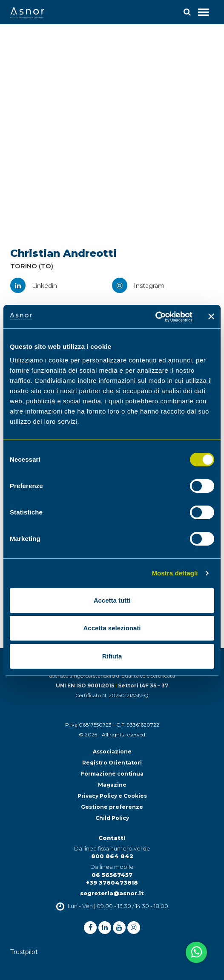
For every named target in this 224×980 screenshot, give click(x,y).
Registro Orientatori (112, 763)
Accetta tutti (112, 600)
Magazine (112, 785)
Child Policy (112, 818)
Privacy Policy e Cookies (112, 796)
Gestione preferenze (112, 807)
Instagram (138, 286)
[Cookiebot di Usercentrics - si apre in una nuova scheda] (155, 317)
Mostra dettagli (175, 573)
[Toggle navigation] (203, 12)
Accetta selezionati (112, 628)
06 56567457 (112, 875)
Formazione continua (112, 774)
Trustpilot (24, 952)
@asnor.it (129, 893)
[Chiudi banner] (211, 316)
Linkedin (34, 286)
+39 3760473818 (112, 882)
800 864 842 (112, 856)
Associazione (112, 752)
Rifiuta (112, 656)
